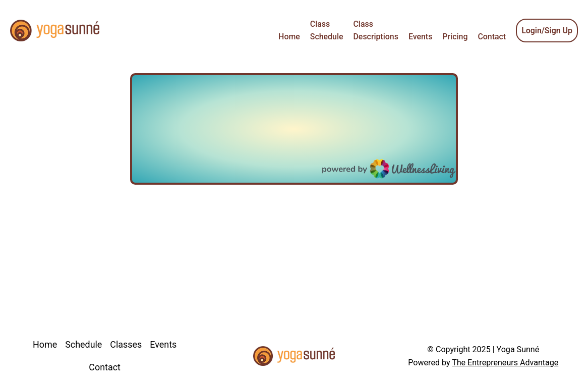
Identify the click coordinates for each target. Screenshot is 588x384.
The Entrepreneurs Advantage (505, 363)
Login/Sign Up (547, 31)
